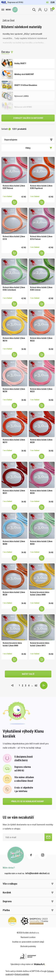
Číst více (6, 52)
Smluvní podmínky (22, 974)
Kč (47, 2)
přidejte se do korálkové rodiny (27, 801)
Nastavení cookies (28, 937)
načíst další (28, 674)
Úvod (12, 20)
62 (36, 685)
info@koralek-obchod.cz (37, 873)
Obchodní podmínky (28, 946)
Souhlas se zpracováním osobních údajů (28, 942)
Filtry (39, 148)
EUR (53, 2)
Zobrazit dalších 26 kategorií (28, 118)
